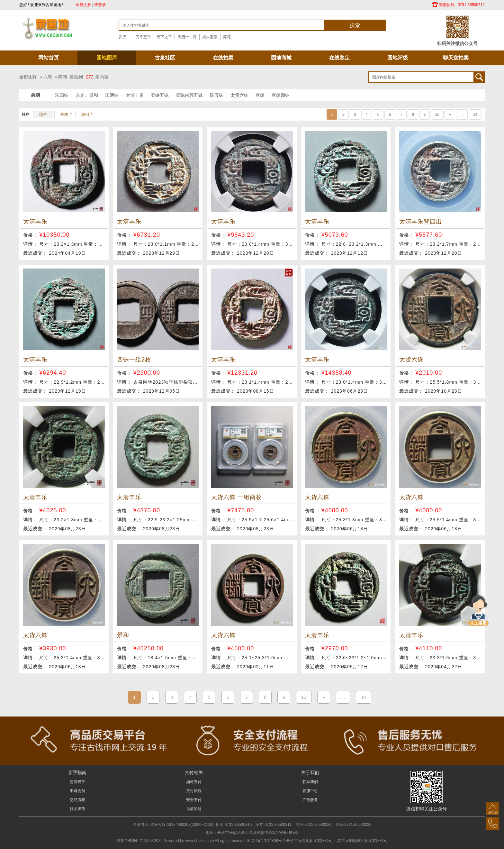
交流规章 (77, 782)
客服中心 (310, 791)
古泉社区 (165, 58)
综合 (43, 114)
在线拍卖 (223, 58)
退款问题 (194, 809)
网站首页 (49, 58)
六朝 (48, 77)
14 (475, 114)
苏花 (227, 37)
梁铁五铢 (160, 95)
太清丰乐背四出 (421, 222)
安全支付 (194, 800)
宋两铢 (112, 95)
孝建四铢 (281, 95)
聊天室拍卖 (456, 58)
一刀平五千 (141, 37)
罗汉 (122, 37)
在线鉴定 (339, 58)
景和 (123, 635)
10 (437, 114)
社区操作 (77, 809)
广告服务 (310, 800)
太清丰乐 (135, 95)
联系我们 (310, 782)
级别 (85, 114)
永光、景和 (87, 95)
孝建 (260, 95)
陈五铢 (217, 95)
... (462, 114)
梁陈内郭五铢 (189, 95)
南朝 (63, 77)
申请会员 (77, 791)
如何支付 (194, 782)
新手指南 (77, 772)
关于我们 (310, 772)
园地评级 (398, 58)
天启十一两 (187, 37)
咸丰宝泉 (210, 37)
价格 (64, 114)
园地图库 (107, 58)
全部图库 (28, 77)
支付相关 (194, 772)
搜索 (355, 25)
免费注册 (83, 5)
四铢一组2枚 (134, 360)
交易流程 (77, 800)
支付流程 (194, 791)
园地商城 (281, 58)
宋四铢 (62, 95)
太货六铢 (239, 95)
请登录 (100, 5)
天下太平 (164, 37)
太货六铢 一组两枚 (237, 497)
